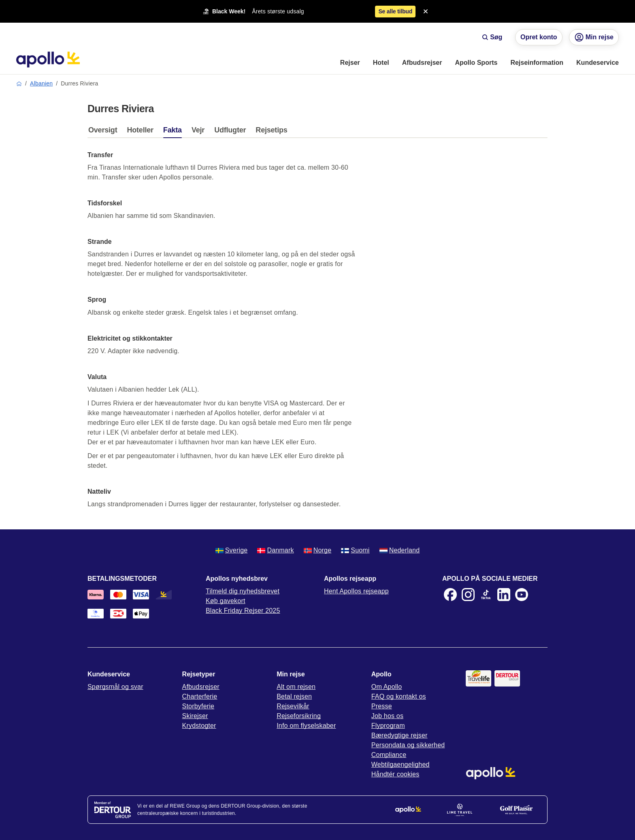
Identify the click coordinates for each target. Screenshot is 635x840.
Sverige (232, 550)
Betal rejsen (294, 696)
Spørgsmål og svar (115, 687)
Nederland (400, 550)
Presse (382, 706)
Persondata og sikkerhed (408, 745)
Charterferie (200, 696)
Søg (492, 37)
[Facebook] (450, 595)
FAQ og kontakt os (399, 696)
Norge (318, 550)
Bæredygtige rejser (400, 735)
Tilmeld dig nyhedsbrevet (243, 591)
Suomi (355, 550)
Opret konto (539, 37)
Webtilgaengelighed (401, 764)
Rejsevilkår (293, 706)
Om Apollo (387, 687)
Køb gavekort (226, 601)
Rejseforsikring (299, 716)
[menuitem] (350, 63)
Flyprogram (388, 726)
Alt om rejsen (296, 687)
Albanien (41, 83)
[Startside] (48, 60)
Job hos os (387, 716)
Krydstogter (199, 726)
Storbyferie (198, 706)
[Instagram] (468, 595)
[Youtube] (522, 595)
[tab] (105, 132)
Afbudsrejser (201, 687)
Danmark (275, 550)
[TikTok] (486, 595)
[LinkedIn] (504, 595)
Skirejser (195, 716)
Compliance (389, 755)
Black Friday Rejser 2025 (243, 611)
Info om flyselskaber (306, 726)
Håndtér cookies (395, 774)
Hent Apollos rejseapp (356, 591)
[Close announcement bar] (426, 11)
